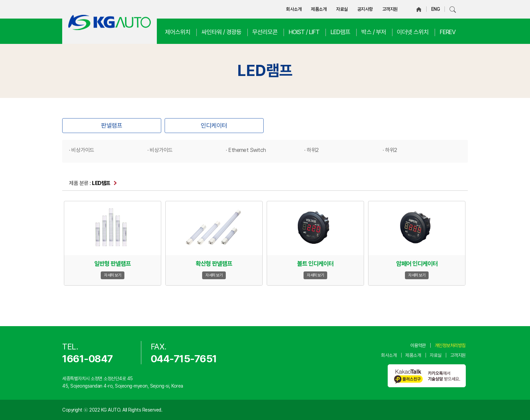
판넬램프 (112, 125)
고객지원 (390, 9)
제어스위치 (178, 32)
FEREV (448, 32)
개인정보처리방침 (450, 345)
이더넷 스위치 (413, 32)
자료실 (342, 9)
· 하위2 (311, 150)
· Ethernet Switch (246, 150)
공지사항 (365, 9)
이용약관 (418, 345)
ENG (436, 9)
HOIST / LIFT (304, 32)
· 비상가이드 (82, 150)
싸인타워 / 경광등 (221, 32)
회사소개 (294, 9)
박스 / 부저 (374, 32)
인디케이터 (214, 125)
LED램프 (340, 32)
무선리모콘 (265, 32)
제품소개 (319, 9)
